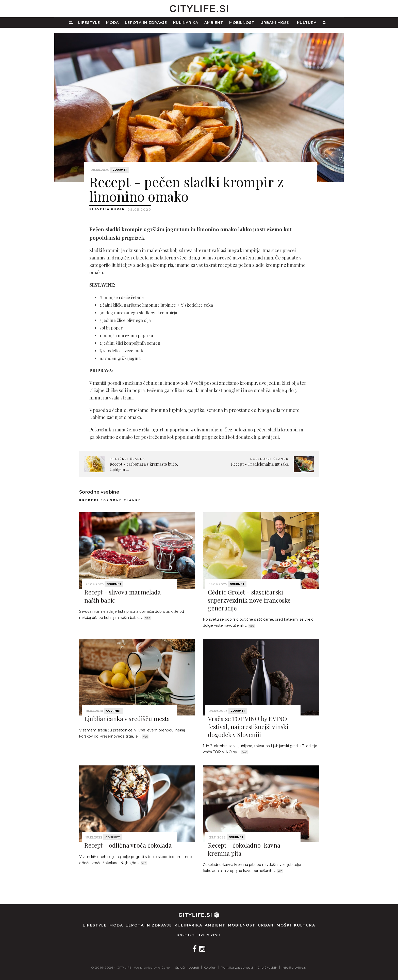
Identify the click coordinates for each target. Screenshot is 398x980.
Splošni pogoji (187, 967)
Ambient (214, 23)
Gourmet (120, 170)
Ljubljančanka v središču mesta (127, 719)
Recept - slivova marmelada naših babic (122, 596)
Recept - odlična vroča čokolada (128, 845)
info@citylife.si (294, 967)
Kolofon (210, 967)
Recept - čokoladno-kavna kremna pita (244, 849)
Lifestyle (89, 23)
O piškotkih (267, 967)
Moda (112, 23)
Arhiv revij (210, 935)
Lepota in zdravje (146, 23)
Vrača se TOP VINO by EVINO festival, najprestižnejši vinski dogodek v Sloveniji (248, 726)
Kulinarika (186, 23)
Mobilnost (242, 23)
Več (148, 618)
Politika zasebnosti (237, 967)
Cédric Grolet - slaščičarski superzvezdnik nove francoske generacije (249, 600)
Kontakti (187, 935)
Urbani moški (276, 23)
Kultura (307, 23)
